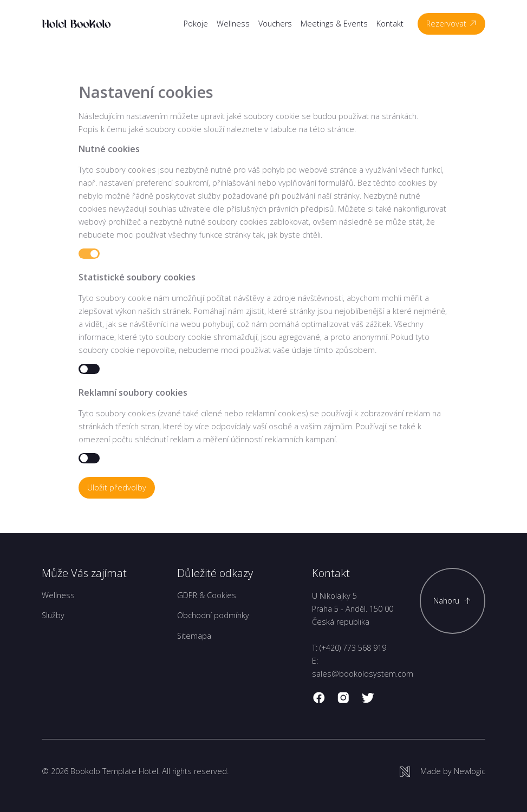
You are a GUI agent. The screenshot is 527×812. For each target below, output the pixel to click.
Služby (53, 615)
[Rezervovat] (451, 24)
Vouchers (275, 24)
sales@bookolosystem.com (363, 674)
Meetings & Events (334, 24)
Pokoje (196, 24)
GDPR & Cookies (207, 595)
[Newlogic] (443, 771)
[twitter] (368, 698)
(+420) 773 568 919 (353, 648)
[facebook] (319, 698)
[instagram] (343, 698)
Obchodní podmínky (213, 615)
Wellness (233, 24)
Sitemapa (194, 636)
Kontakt (390, 24)
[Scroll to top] (453, 601)
